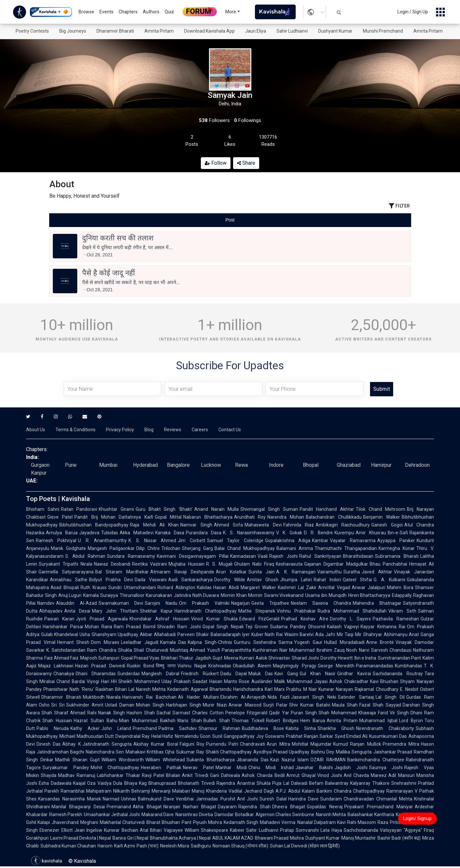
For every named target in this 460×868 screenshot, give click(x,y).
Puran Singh (304, 713)
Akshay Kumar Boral (156, 744)
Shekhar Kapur (156, 611)
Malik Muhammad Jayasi (301, 681)
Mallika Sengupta (354, 752)
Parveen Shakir (193, 634)
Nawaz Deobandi (112, 564)
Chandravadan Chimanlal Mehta (378, 799)
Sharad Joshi (305, 658)
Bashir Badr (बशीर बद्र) (399, 838)
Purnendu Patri (222, 744)
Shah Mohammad (338, 713)
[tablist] (230, 220)
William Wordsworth (123, 760)
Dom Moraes (105, 642)
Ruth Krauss (94, 587)
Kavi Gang (286, 674)
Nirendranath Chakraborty (385, 728)
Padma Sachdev (178, 728)
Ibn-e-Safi (398, 533)
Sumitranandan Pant (399, 658)
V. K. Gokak (289, 533)
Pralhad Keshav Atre (305, 619)
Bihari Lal (125, 689)
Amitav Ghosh (263, 580)
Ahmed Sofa (228, 525)
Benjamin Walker (382, 517)
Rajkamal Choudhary (376, 689)
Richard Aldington (176, 587)
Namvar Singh (196, 525)
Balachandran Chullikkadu (334, 517)
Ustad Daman (120, 705)
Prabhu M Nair (302, 689)
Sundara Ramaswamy (131, 556)
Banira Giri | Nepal (130, 838)
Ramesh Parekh (66, 815)
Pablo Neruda (53, 728)
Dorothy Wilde (230, 580)
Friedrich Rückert (200, 674)
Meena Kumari (239, 658)
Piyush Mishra (208, 822)
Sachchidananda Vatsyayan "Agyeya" (383, 830)
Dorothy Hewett (337, 658)
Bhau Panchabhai (389, 564)
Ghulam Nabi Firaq (254, 564)
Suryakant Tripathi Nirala (66, 564)
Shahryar (373, 634)
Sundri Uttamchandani (132, 587)
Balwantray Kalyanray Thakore (357, 783)
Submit (382, 389)
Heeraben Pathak (161, 768)
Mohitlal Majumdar (312, 744)
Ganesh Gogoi (387, 525)
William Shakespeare (207, 830)
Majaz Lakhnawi (56, 666)
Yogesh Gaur (308, 642)
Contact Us (230, 430)
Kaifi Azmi (125, 846)
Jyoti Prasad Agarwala (102, 619)
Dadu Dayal (234, 674)
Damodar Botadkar (234, 815)
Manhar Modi (231, 768)
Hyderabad (145, 465)
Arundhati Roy (250, 517)
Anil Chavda (356, 775)
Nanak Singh (111, 713)
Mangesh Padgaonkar (111, 548)
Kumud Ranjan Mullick (357, 744)
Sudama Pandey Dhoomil (297, 627)
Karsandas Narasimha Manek (70, 799)
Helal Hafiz (162, 736)
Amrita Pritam (159, 31)
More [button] (231, 12)
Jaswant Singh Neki (314, 697)
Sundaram (331, 799)
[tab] (110, 220)
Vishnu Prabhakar (296, 611)
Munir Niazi (215, 705)
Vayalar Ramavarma (353, 541)
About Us (36, 430)
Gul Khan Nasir (318, 674)
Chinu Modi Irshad (271, 768)
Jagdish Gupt (208, 658)
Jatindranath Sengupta (107, 744)
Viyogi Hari (98, 681)
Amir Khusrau (371, 533)
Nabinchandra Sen (105, 752)
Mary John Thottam (115, 611)
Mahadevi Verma (278, 822)
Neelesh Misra (175, 846)
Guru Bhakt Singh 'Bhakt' (164, 509)
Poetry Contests (32, 31)
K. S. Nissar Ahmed (152, 541)
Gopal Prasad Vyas (140, 658)
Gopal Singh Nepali (223, 627)
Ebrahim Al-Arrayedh (243, 697)
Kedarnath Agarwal (187, 689)
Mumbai (108, 465)
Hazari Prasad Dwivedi (100, 666)
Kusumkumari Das (388, 736)
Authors (151, 12)
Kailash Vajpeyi (343, 627)
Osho (44, 705)
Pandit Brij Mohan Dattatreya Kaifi (114, 517)
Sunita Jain (261, 572)
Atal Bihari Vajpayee (161, 830)
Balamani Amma (295, 548)
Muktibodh (94, 697)
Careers (200, 430)
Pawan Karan (59, 619)
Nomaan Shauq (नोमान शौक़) (240, 846)
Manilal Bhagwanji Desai (78, 807)
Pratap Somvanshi (300, 830)
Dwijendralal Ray (133, 736)
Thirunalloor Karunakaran (146, 595)
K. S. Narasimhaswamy (249, 533)
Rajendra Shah (254, 807)
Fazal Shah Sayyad (380, 705)
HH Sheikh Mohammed (135, 681)
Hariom (105, 846)
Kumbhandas (408, 666)
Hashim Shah (141, 713)
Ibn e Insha (365, 658)
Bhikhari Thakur (177, 658)
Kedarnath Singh (241, 822)
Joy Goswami (270, 736)
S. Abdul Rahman (85, 556)
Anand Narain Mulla (216, 509)
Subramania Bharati (397, 556)
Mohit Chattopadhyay (115, 768)
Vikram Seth (402, 611)
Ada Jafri (325, 634)
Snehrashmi (404, 783)
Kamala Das (173, 642)
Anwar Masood (245, 705)
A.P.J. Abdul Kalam (295, 791)
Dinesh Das (49, 744)
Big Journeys (73, 31)
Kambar (320, 541)
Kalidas (204, 587)
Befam (316, 783)
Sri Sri (58, 705)
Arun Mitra (278, 744)
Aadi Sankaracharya (190, 580)
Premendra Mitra (401, 744)
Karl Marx (275, 689)
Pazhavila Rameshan (396, 619)
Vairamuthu (329, 572)
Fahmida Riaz (299, 525)
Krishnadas (220, 666)
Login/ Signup (417, 818)
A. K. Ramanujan (296, 572)
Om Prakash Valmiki (204, 603)
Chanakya (64, 674)
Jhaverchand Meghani (75, 822)
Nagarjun (240, 603)
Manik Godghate (68, 548)
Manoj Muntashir (359, 838)
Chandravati (252, 744)
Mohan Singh (150, 705)
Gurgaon (40, 465)
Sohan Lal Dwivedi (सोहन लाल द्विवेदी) (305, 846)
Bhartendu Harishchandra (236, 689)
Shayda (49, 775)
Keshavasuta (289, 564)
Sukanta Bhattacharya (210, 760)
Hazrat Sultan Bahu (96, 721)
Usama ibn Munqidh (326, 595)
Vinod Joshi (330, 775)
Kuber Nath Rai (267, 634)
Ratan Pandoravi (79, 509)
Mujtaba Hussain (186, 564)
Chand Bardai (71, 681)
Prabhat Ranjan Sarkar (310, 736)
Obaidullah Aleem (252, 666)
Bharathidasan (358, 556)
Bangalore (178, 465)
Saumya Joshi (386, 768)
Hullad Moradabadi (344, 642)
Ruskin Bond (141, 666)
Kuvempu (344, 533)
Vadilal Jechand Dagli (251, 791)
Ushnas (129, 799)
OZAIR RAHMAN (328, 760)
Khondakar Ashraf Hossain (159, 619)
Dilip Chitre (148, 548)
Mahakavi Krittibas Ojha (150, 752)
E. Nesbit (409, 689)
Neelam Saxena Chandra (321, 603)
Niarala (113, 697)
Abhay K (71, 744)
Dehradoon (417, 465)
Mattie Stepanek (257, 611)
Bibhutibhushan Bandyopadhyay (94, 525)
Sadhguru (201, 846)
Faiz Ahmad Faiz (61, 658)
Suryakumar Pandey (66, 768)
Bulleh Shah (216, 721)
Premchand (145, 728)
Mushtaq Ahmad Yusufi (195, 650)
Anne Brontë (380, 642)
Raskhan (104, 689)
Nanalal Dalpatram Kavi (322, 822)
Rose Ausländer (256, 681)
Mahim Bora (400, 587)
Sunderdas (129, 674)
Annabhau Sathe (69, 580)
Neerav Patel (198, 768)
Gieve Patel (60, 517)
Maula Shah (345, 705)
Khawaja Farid (373, 713)
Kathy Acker (85, 728)
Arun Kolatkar (231, 572)
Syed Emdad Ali (351, 736)
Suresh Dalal (273, 799)
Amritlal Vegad (334, 587)
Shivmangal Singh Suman (269, 509)
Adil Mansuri (401, 775)
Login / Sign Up (413, 12)
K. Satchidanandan (66, 650)
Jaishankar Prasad (393, 752)
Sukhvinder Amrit (85, 705)
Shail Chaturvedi (151, 650)
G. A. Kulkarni (389, 580)
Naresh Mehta (151, 689)
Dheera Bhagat (289, 807)
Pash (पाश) (148, 846)
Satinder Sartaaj (356, 697)
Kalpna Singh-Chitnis (210, 642)
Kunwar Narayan (336, 689)
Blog (149, 430)
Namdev (46, 603)
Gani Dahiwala (225, 775)
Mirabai (47, 681)
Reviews (173, 430)
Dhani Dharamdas (96, 674)
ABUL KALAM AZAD (233, 838)
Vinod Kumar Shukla (214, 619)
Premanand (119, 807)
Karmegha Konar (397, 548)
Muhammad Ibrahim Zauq (317, 650)
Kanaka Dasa (170, 533)
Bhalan (173, 775)
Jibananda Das (252, 760)
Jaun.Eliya (256, 31)
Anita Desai (77, 611)
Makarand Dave (158, 815)
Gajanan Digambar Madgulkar (336, 564)
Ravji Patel (153, 775)
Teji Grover (257, 627)
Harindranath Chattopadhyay (206, 611)
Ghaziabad (349, 465)
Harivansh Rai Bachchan (149, 697)
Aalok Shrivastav (273, 658)
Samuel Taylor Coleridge (235, 541)
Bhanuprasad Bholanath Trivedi (181, 783)
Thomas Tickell (248, 721)
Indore (276, 465)
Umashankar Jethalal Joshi (112, 815)
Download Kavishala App (209, 31)
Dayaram (227, 807)
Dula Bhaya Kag (130, 783)
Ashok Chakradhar (349, 681)
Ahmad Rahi (83, 713)
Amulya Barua (62, 533)
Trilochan (171, 548)
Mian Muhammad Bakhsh (147, 721)
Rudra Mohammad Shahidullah (352, 611)
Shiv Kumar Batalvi (310, 705)
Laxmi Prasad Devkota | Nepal (81, 838)
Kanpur (39, 473)
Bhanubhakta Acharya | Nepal (180, 838)
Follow (216, 163)
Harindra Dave (303, 799)
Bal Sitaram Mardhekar (122, 572)
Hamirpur (381, 465)
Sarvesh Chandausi (391, 650)
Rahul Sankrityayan (320, 556)
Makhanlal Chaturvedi (122, 822)
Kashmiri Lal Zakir (297, 587)
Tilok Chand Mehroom (380, 509)
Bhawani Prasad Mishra (279, 838)
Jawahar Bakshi (314, 768)
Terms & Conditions (75, 430)
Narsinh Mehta (331, 815)
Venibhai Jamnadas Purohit (206, 799)
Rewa (241, 465)
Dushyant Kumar (335, 31)
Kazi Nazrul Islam (289, 760)
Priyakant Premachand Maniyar (379, 807)
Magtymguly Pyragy (294, 666)
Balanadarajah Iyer (230, 634)
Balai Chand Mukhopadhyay (245, 548)
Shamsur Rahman (220, 728)
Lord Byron (411, 721)
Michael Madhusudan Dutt (87, 736)
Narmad (111, 799)
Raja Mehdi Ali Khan (154, 525)
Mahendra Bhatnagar (377, 603)
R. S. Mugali (219, 564)
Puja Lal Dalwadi (290, 783)
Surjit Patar (275, 705)
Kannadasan (243, 556)
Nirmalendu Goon (193, 736)
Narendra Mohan (286, 517)
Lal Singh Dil (390, 697)
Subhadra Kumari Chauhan (68, 846)
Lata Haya (331, 830)
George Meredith (336, 666)
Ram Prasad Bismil (135, 627)
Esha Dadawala (55, 783)
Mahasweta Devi (263, 525)
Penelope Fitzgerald (246, 713)
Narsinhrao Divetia (194, 815)
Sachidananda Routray (398, 674)
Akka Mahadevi (137, 533)
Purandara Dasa (204, 533)
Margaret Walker (258, 587)
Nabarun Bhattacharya (208, 517)
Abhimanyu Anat (401, 634)
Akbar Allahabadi (158, 634)
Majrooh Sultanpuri (100, 658)
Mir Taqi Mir (349, 634)
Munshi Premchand (383, 31)
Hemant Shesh (73, 642)
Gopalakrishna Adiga (288, 541)
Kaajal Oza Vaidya (92, 783)
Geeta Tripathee (270, 603)
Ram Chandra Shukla (110, 650)
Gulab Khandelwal (59, 634)
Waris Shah (189, 721)
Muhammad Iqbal (378, 721)
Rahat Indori (327, 580)
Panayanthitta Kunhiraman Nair (255, 650)
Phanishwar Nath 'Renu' (69, 689)
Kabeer (237, 830)
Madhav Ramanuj (77, 775)
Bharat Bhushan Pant (169, 822)
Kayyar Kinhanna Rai (383, 627)
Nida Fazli (279, 697)
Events (106, 12)
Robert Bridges (282, 721)
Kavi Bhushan (384, 681)
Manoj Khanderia (209, 791)
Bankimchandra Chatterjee (376, 760)
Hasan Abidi (226, 587)
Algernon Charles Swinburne (285, 815)
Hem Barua (313, 721)
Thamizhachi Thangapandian (346, 548)
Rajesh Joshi (283, 556)
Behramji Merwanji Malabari (161, 791)
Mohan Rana (99, 627)
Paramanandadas (375, 666)
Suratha (352, 572)
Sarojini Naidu (161, 603)
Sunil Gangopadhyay (233, 736)
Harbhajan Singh (184, 705)
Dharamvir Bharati (115, 31)
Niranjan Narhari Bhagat (190, 807)
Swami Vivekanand (284, 595)
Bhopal (311, 465)
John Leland (116, 728)
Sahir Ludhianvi (292, 31)
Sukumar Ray (190, 752)
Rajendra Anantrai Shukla (244, 783)
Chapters (128, 12)
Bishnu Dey (323, 752)
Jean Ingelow (89, 830)
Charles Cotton (208, 713)
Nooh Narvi (358, 650)
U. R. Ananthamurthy (102, 541)
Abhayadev (51, 611)
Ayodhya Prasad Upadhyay (281, 752)
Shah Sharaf (55, 713)
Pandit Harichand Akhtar (327, 509)
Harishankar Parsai (63, 627)
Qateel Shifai (357, 580)
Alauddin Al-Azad (76, 603)
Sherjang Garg (197, 548)
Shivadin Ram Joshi (179, 627)
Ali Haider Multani (198, 697)
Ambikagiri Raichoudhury (343, 525)
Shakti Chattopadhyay (229, 752)
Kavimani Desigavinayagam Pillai (193, 556)
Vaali (263, 556)
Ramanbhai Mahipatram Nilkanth (95, 791)
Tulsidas (110, 533)
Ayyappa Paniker (396, 541)
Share (246, 163)
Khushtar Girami (116, 509)
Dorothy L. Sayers (350, 619)
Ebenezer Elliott (56, 830)
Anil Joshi (248, 799)
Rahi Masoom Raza (368, 822)
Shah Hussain (57, 721)
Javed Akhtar (377, 572)
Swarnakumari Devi (121, 603)
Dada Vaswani (151, 580)
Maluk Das (261, 674)
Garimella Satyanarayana (66, 572)
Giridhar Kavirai (354, 674)
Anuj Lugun (70, 595)
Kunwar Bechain (121, 830)
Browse (86, 12)
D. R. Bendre (318, 533)
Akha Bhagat (147, 807)
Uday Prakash (176, 681)
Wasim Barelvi (299, 634)
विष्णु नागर (166, 666)
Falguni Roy (192, 744)
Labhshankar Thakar (119, 775)
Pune (71, 465)
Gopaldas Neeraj (325, 807)
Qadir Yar (279, 713)
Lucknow (211, 465)
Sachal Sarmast (173, 713)
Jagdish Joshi (351, 768)
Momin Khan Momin (241, 595)
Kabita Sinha (301, 728)
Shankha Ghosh (336, 728)
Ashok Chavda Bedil (263, 775)
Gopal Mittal (168, 517)
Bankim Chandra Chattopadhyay (351, 791)
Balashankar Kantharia (371, 815)
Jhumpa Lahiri (296, 580)
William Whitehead (165, 760)
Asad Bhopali (65, 587)
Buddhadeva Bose (263, 728)
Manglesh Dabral (160, 674)
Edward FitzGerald (259, 619)
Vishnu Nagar (192, 666)
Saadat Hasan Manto (215, 681)
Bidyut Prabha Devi (111, 580)
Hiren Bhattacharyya (369, 595)
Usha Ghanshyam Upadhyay (109, 634)
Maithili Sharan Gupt (77, 760)
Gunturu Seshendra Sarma (263, 642)
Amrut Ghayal (301, 775)
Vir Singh (399, 713)
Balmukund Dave (156, 799)
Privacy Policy (120, 430)
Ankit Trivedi (195, 775)
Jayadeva (89, 533)
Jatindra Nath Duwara (196, 595)
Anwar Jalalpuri (369, 587)
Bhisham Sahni (43, 509)
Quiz (169, 12)
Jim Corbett (192, 541)
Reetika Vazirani (150, 564)
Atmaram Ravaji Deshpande (182, 572)
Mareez (379, 775)
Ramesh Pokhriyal (56, 541)
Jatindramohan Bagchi (60, 752)
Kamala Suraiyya (101, 595)
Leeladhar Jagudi (140, 642)
